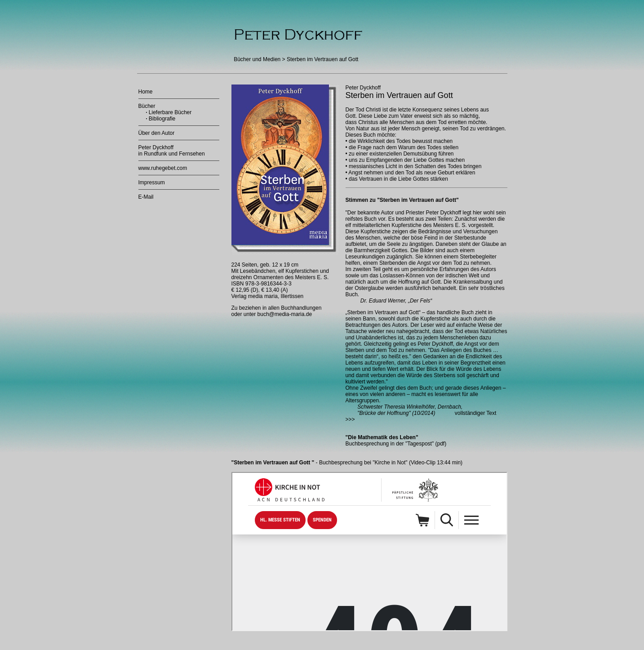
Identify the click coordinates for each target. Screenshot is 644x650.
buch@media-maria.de (285, 314)
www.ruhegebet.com (163, 168)
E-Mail (146, 197)
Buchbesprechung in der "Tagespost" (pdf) (396, 444)
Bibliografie (162, 119)
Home (146, 92)
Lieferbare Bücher (170, 112)
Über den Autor (157, 133)
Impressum (152, 183)
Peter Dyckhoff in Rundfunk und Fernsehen (172, 151)
